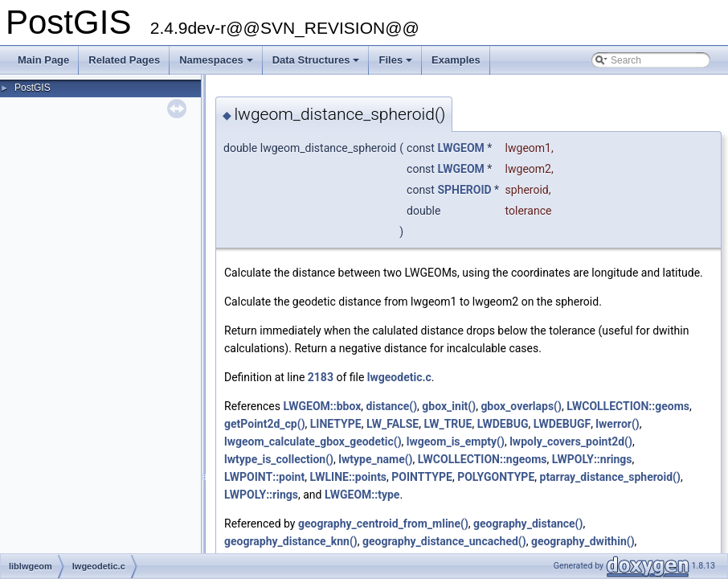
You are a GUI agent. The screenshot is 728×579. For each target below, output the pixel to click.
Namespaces (217, 64)
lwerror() (617, 424)
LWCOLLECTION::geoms (628, 406)
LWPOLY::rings (261, 495)
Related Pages (124, 60)
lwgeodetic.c (399, 377)
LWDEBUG (503, 424)
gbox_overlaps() (521, 406)
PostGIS (33, 88)
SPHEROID (464, 190)
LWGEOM (460, 148)
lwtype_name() (375, 459)
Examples (456, 60)
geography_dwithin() (583, 541)
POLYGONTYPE (496, 477)
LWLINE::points (348, 477)
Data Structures (317, 64)
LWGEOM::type (362, 495)
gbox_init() (449, 406)
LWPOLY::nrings (592, 459)
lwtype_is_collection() (279, 459)
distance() (392, 406)
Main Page (43, 60)
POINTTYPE (422, 477)
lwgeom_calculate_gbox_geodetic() (313, 441)
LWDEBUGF (562, 424)
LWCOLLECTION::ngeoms (483, 459)
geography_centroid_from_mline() (383, 524)
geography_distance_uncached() (444, 541)
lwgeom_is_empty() (456, 441)
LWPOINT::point (264, 477)
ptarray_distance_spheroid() (610, 477)
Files (397, 64)
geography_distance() (528, 524)
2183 (321, 377)
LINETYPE (336, 424)
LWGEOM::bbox (322, 406)
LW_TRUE (448, 424)
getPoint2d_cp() (265, 424)
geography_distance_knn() (291, 541)
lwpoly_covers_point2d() (571, 441)
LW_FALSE (393, 424)
